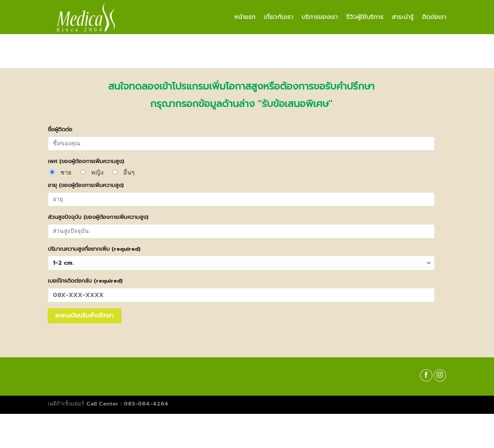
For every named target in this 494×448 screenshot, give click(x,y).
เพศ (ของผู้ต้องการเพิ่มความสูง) (86, 161)
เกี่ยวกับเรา (278, 17)
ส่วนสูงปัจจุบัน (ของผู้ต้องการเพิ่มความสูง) (98, 217)
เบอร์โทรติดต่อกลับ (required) (85, 281)
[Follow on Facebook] (426, 375)
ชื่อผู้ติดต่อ (60, 129)
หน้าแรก (245, 17)
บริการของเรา (320, 17)
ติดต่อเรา (434, 17)
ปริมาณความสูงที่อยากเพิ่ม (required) (94, 249)
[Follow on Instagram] (440, 375)
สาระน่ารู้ (403, 17)
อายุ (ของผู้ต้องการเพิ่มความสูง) (86, 185)
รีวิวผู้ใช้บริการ (365, 17)
